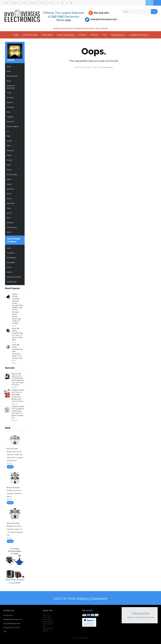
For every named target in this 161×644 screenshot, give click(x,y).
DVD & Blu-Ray (30, 35)
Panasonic (10, 150)
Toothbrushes (12, 282)
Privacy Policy (48, 624)
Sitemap (46, 631)
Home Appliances (66, 35)
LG (8, 131)
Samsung (10, 189)
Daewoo (10, 102)
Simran (9, 213)
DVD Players (11, 258)
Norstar (9, 141)
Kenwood (10, 122)
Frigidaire (10, 117)
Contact (24, 3)
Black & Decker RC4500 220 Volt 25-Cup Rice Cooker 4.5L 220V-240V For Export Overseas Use (15, 455)
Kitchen (82, 35)
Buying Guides (48, 628)
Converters (11, 253)
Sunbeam (10, 223)
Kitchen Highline (13, 126)
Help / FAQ (47, 617)
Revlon (9, 170)
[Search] (140, 12)
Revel (9, 165)
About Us (15, 3)
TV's (105, 35)
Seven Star (10, 203)
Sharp (9, 208)
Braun (9, 81)
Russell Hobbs (12, 175)
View (10, 467)
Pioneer (9, 160)
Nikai (8, 136)
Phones (94, 35)
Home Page (86, 67)
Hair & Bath (47, 35)
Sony (9, 218)
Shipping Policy (48, 622)
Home (6, 3)
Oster (9, 146)
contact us (96, 67)
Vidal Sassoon (12, 227)
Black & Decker (12, 76)
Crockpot (10, 98)
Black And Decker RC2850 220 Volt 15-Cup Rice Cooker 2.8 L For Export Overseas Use (15, 529)
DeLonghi (10, 107)
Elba (8, 112)
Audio (16, 35)
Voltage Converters (139, 35)
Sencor (9, 199)
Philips (9, 155)
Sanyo (9, 194)
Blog (51, 3)
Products (42, 3)
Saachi (9, 179)
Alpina (9, 67)
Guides (33, 3)
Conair (9, 93)
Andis (9, 71)
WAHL (9, 232)
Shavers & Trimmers (14, 277)
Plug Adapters (118, 35)
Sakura (9, 184)
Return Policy (48, 619)
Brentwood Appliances (11, 87)
